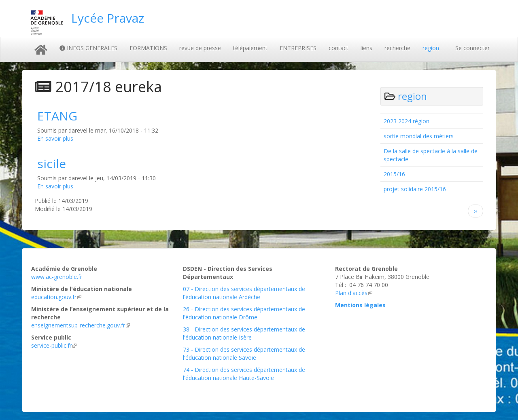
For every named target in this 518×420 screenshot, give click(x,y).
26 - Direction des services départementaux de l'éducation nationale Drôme (244, 313)
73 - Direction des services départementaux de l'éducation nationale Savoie (244, 354)
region (431, 48)
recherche (397, 48)
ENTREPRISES (298, 48)
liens (366, 48)
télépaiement (250, 48)
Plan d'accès (354, 293)
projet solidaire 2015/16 (415, 189)
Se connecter (472, 48)
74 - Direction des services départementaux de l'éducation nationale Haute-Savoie (244, 374)
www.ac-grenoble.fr (57, 277)
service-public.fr (54, 345)
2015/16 (394, 174)
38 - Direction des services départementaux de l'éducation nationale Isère (244, 333)
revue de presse (200, 48)
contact (339, 48)
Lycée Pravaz (108, 18)
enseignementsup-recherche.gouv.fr (81, 325)
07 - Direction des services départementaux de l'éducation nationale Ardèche (244, 293)
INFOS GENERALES (88, 48)
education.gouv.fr (56, 297)
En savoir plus (55, 138)
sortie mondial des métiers (419, 136)
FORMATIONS (148, 48)
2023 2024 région (407, 121)
